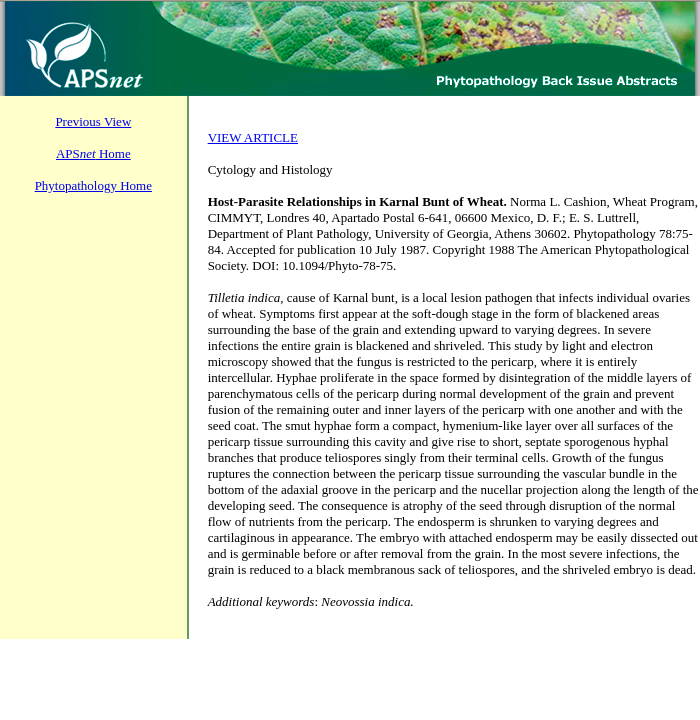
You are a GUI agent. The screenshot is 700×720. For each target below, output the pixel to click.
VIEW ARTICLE (253, 137)
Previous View (93, 121)
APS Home (93, 153)
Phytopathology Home (93, 185)
